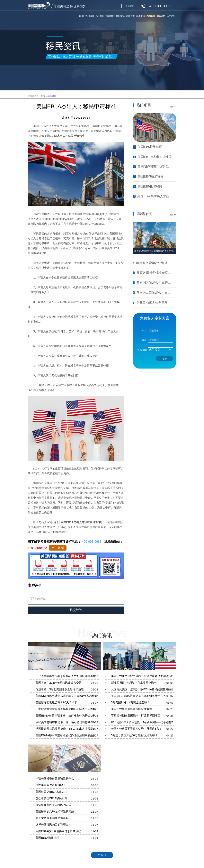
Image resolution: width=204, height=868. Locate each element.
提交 (165, 359)
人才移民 (100, 16)
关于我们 (171, 16)
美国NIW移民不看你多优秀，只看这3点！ (143, 730)
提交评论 (76, 611)
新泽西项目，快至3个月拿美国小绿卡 (143, 684)
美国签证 (151, 16)
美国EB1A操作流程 (67, 839)
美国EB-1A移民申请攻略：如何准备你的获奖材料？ (67, 717)
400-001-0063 (92, 542)
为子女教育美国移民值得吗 (67, 819)
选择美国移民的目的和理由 (67, 826)
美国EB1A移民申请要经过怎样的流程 (67, 833)
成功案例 (161, 16)
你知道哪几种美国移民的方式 (67, 806)
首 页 (81, 16)
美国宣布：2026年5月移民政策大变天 (67, 684)
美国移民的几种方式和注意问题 (67, 813)
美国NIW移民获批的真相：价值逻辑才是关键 (143, 677)
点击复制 (58, 548)
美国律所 (130, 16)
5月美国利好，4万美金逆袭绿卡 (143, 704)
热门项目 (90, 16)
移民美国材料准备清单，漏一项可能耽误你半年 (67, 724)
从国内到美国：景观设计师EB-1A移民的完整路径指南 (143, 691)
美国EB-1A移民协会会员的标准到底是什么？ (143, 697)
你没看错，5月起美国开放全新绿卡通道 (67, 691)
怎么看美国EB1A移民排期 (67, 800)
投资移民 (110, 16)
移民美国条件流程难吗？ (67, 786)
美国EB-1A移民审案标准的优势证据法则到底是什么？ (67, 737)
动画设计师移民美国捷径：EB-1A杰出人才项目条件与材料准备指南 (67, 730)
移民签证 (120, 16)
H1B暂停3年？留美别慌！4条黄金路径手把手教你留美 (143, 724)
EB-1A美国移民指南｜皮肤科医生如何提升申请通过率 (67, 677)
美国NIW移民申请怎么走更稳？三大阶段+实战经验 (67, 697)
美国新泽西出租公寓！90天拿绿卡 (67, 704)
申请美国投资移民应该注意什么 (67, 780)
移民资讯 (52, 96)
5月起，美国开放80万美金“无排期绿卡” (143, 737)
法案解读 (141, 16)
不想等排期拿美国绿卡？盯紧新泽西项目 (143, 717)
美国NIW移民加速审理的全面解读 (143, 710)
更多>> (173, 107)
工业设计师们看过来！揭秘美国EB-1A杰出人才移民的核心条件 (67, 710)
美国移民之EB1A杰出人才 (67, 793)
